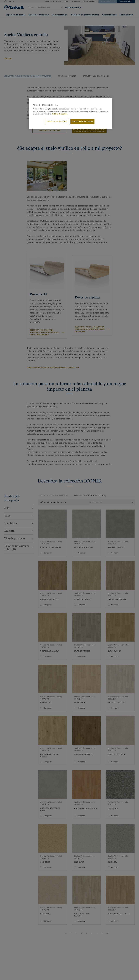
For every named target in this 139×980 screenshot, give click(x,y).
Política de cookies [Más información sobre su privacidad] (60, 114)
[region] (70, 113)
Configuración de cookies (57, 121)
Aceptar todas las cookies (82, 121)
